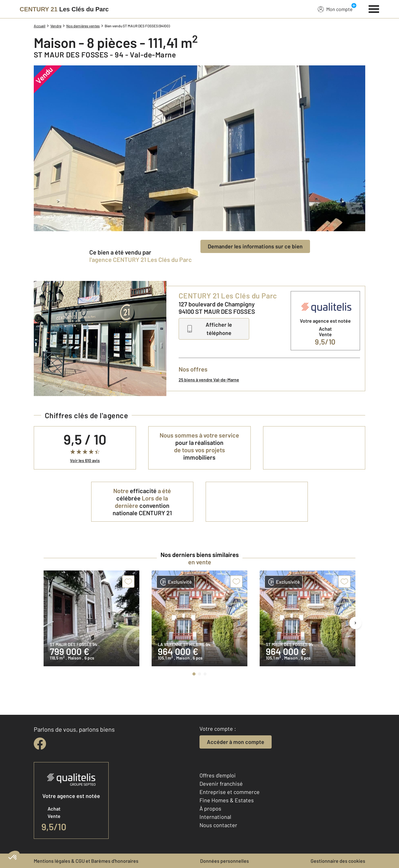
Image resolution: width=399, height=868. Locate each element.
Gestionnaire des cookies (338, 861)
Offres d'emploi (218, 775)
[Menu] (374, 8)
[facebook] (40, 744)
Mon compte (335, 9)
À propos (210, 808)
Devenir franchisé (221, 784)
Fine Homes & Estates (227, 800)
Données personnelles (225, 861)
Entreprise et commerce (230, 792)
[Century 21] (64, 9)
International (215, 817)
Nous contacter (218, 825)
